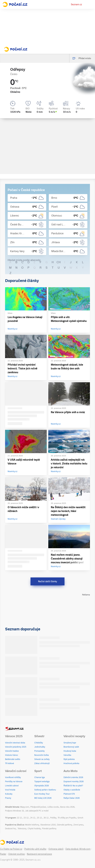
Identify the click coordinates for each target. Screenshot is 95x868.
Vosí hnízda (10, 790)
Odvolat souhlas (17, 854)
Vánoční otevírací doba (15, 743)
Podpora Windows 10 (14, 811)
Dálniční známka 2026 (73, 777)
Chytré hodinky (34, 829)
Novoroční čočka (42, 755)
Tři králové (10, 763)
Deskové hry (11, 829)
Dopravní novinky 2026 (74, 782)
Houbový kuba (70, 751)
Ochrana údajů (56, 849)
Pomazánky (39, 751)
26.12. (46, 818)
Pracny (8, 798)
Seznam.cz (76, 4)
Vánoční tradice (12, 751)
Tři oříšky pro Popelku (67, 818)
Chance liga (40, 777)
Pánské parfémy (49, 829)
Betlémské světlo (13, 759)
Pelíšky (53, 818)
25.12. (40, 818)
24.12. (33, 818)
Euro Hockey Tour (42, 794)
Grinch (80, 818)
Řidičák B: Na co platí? (73, 786)
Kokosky (9, 794)
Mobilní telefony (32, 825)
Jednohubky (40, 747)
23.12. (26, 818)
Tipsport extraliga (42, 782)
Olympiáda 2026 (42, 786)
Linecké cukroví (12, 786)
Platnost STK (69, 794)
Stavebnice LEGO (48, 825)
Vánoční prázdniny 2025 (16, 747)
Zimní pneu (78, 825)
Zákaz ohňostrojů (42, 763)
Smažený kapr (70, 743)
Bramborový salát (71, 747)
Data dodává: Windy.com (78, 849)
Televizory (22, 829)
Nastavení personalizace (39, 854)
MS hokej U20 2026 (43, 798)
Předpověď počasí (38, 807)
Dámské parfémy (65, 825)
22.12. (20, 818)
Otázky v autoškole (72, 790)
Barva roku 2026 (67, 807)
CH (59, 262)
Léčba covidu (53, 807)
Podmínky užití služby (35, 849)
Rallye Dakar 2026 (72, 798)
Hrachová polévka (71, 763)
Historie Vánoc (12, 755)
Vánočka (67, 755)
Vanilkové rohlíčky (13, 777)
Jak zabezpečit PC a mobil (37, 811)
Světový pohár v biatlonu (45, 790)
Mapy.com (25, 807)
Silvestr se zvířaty (42, 759)
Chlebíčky (39, 743)
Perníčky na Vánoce (14, 782)
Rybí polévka (69, 759)
